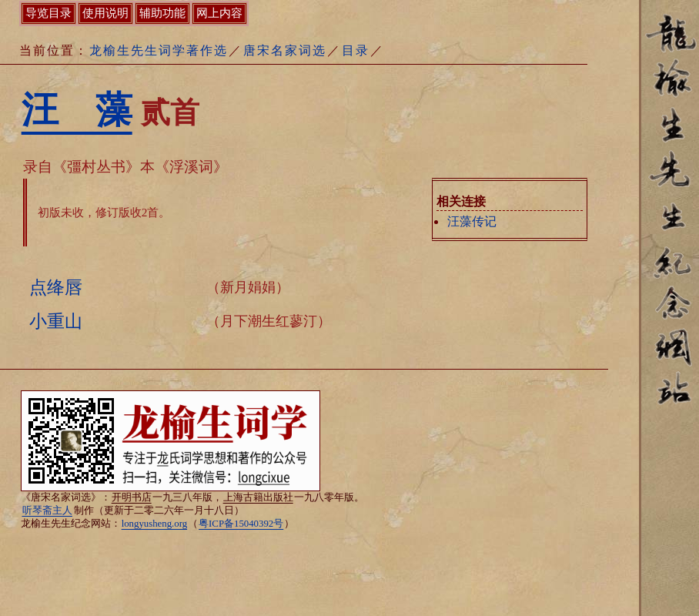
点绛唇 (56, 287)
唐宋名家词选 (285, 50)
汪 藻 (77, 110)
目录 (356, 50)
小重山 (56, 321)
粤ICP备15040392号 (241, 524)
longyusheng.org (154, 524)
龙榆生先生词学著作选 (159, 50)
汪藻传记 (472, 221)
